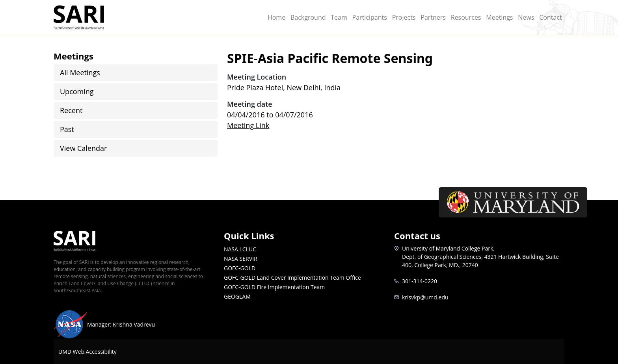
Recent (71, 110)
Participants (370, 17)
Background (308, 17)
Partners (433, 17)
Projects (404, 17)
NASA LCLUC (240, 249)
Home (276, 17)
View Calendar (83, 148)
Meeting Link (248, 125)
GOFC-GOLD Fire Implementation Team (274, 287)
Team (339, 17)
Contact (550, 17)
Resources (466, 17)
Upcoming (77, 91)
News (526, 17)
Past (67, 129)
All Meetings (80, 72)
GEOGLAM (237, 296)
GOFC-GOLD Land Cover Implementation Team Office (292, 278)
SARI (88, 17)
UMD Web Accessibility (87, 352)
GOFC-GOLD (240, 268)
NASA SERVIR (241, 259)
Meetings (499, 17)
